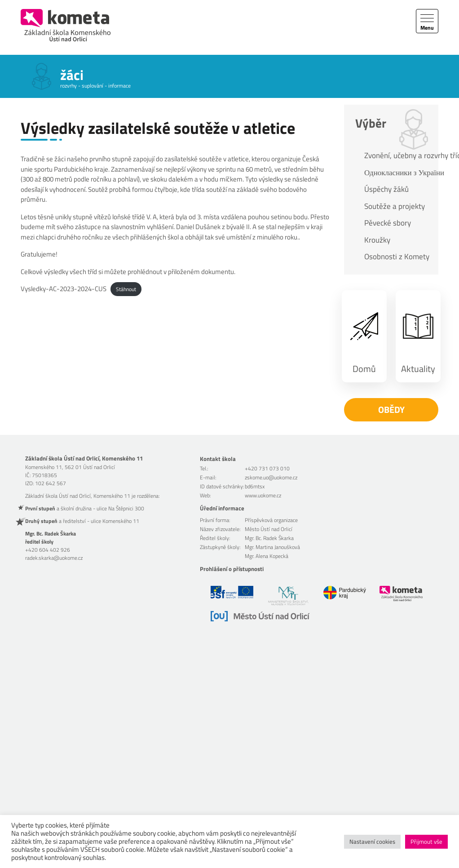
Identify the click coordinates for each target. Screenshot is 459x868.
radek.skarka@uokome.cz (54, 558)
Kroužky (377, 240)
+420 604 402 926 (48, 550)
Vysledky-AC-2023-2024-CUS (64, 289)
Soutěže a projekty (395, 206)
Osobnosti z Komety (397, 257)
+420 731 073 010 (267, 468)
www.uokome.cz (263, 495)
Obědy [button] (391, 410)
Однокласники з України (397, 173)
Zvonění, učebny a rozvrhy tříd (397, 155)
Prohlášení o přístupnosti (232, 569)
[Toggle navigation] (427, 21)
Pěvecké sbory (388, 223)
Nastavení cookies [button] (372, 841)
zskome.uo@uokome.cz (271, 477)
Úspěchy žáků (386, 189)
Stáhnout (126, 289)
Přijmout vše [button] (426, 841)
